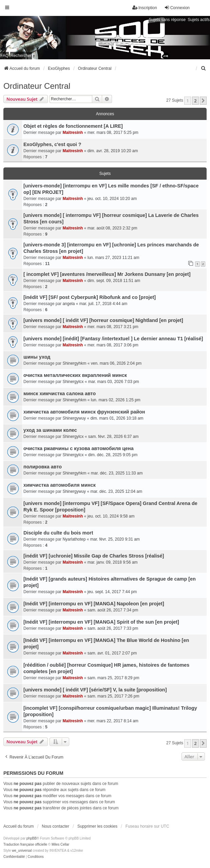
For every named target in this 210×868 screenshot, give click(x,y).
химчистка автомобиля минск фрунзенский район (84, 412)
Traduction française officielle (25, 844)
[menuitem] (204, 68)
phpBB (32, 838)
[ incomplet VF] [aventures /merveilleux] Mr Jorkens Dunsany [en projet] (107, 274)
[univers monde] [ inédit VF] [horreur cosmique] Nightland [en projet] (103, 320)
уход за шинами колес (50, 430)
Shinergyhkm (74, 363)
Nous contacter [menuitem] (55, 826)
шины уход (37, 357)
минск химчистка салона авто (60, 393)
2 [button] (195, 101)
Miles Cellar (60, 844)
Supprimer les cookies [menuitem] (97, 826)
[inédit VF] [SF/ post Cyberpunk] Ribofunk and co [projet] (90, 297)
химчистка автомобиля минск (60, 485)
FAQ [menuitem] (4, 56)
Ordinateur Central (37, 86)
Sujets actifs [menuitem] (199, 20)
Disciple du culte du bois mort (58, 533)
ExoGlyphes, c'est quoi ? (52, 144)
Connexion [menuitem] (177, 8)
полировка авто (43, 467)
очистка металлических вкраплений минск (75, 375)
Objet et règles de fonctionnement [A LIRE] (73, 126)
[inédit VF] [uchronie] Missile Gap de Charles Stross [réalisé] (94, 556)
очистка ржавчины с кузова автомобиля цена (79, 448)
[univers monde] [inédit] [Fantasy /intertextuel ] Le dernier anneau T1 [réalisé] (113, 339)
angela (69, 304)
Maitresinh (73, 133)
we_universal (22, 851)
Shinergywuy (74, 418)
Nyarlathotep (74, 539)
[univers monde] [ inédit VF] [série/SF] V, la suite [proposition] (95, 690)
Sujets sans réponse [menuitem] (167, 20)
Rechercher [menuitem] (21, 56)
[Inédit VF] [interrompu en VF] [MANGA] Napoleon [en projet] (94, 604)
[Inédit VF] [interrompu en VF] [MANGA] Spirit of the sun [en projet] (101, 622)
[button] (203, 101)
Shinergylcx (73, 382)
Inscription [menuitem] (145, 8)
